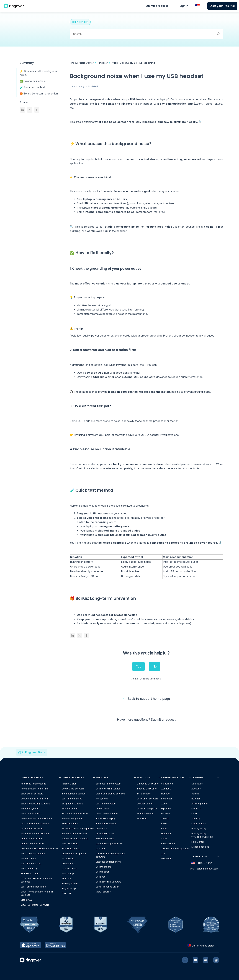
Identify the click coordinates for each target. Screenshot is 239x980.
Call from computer (147, 809)
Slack (164, 839)
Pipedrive (166, 809)
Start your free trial (222, 6)
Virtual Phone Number (107, 814)
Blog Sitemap (69, 889)
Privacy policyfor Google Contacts (202, 835)
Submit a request (157, 6)
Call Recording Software (108, 882)
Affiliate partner (200, 804)
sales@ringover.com (208, 869)
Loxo (164, 824)
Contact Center (145, 804)
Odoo (164, 829)
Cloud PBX (26, 900)
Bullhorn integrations (72, 819)
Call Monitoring (104, 867)
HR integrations (70, 824)
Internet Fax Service (106, 824)
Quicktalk (67, 894)
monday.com (168, 844)
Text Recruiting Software (75, 814)
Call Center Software (148, 799)
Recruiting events (71, 849)
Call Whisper (102, 872)
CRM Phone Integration (74, 854)
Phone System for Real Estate (36, 819)
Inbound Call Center (147, 789)
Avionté (165, 819)
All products (68, 859)
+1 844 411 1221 (203, 863)
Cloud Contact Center (32, 839)
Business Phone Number (75, 834)
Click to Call (102, 829)
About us (196, 789)
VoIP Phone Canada (31, 864)
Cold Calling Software (73, 789)
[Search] (146, 34)
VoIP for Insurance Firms (33, 887)
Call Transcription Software (35, 824)
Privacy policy (199, 829)
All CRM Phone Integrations (175, 849)
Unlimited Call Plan (105, 834)
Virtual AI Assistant (30, 814)
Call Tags (101, 849)
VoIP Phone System (106, 804)
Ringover (103, 63)
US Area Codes (70, 869)
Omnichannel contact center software (110, 855)
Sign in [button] (184, 6)
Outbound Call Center (148, 784)
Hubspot (166, 794)
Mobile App (68, 874)
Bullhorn (165, 814)
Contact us (197, 784)
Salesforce (167, 784)
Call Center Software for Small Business (36, 880)
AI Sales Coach (29, 859)
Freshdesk (167, 799)
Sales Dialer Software (32, 794)
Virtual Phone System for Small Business (37, 893)
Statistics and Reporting (108, 862)
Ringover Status (35, 752)
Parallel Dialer (69, 784)
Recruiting (142, 819)
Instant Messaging (105, 819)
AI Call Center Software (33, 854)
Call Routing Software (32, 829)
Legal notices (199, 824)
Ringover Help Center (82, 63)
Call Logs (101, 877)
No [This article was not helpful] (155, 666)
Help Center (198, 842)
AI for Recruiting (70, 844)
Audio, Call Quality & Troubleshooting (133, 63)
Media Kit (196, 809)
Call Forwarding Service (108, 789)
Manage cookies (200, 847)
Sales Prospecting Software (35, 804)
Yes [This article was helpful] (138, 666)
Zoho (164, 804)
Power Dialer (102, 809)
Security (196, 819)
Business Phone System (108, 784)
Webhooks (167, 859)
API (163, 854)
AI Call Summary (29, 869)
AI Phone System (30, 809)
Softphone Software (72, 804)
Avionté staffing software (75, 839)
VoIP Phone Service (72, 799)
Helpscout (167, 834)
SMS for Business (105, 839)
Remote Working (145, 814)
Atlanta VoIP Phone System (35, 834)
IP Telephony (144, 794)
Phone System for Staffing (35, 789)
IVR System (102, 799)
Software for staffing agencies (78, 829)
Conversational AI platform (35, 799)
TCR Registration (30, 874)
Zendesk (166, 789)
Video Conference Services (110, 794)
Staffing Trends (70, 884)
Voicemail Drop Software (109, 844)
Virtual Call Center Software (35, 905)
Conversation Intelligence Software (39, 849)
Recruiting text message (34, 784)
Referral (196, 799)
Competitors (68, 864)
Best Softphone (70, 809)
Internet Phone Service (74, 794)
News (194, 814)
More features (103, 892)
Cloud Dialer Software (32, 844)
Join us (195, 794)
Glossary (66, 879)
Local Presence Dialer (107, 887)
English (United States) (203, 946)
